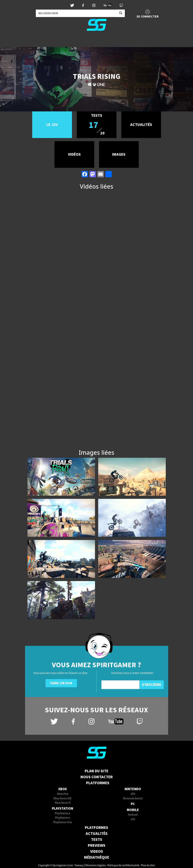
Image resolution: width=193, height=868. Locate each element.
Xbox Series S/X (63, 799)
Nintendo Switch (133, 799)
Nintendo (133, 789)
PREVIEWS (97, 846)
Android (133, 815)
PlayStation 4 (63, 813)
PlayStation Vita (63, 822)
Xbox (63, 789)
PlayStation (63, 809)
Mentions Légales (96, 866)
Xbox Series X (63, 803)
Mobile (133, 810)
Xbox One (63, 794)
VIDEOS (97, 852)
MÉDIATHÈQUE (97, 857)
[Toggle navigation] (8, 41)
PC (133, 804)
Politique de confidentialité (123, 866)
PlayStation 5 (63, 818)
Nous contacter (97, 777)
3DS (133, 794)
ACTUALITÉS (97, 834)
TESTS (97, 840)
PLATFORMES (96, 828)
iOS (133, 819)
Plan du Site (96, 771)
